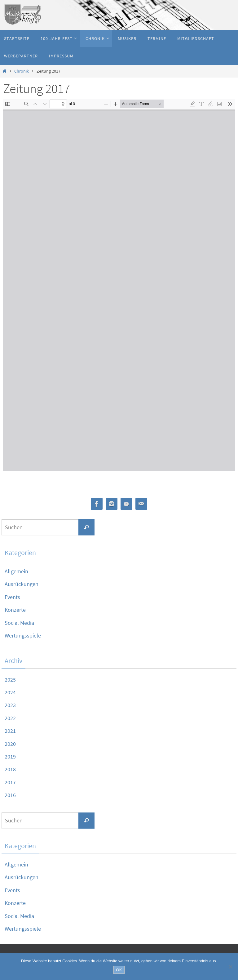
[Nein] (230, 967)
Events (12, 597)
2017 (10, 782)
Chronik (22, 71)
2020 (10, 744)
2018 (10, 769)
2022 (10, 718)
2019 (10, 756)
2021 (10, 731)
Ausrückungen (22, 584)
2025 (10, 680)
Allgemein (16, 571)
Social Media (19, 623)
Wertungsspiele (23, 635)
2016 (10, 795)
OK (119, 970)
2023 (10, 705)
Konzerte (15, 610)
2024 (10, 692)
